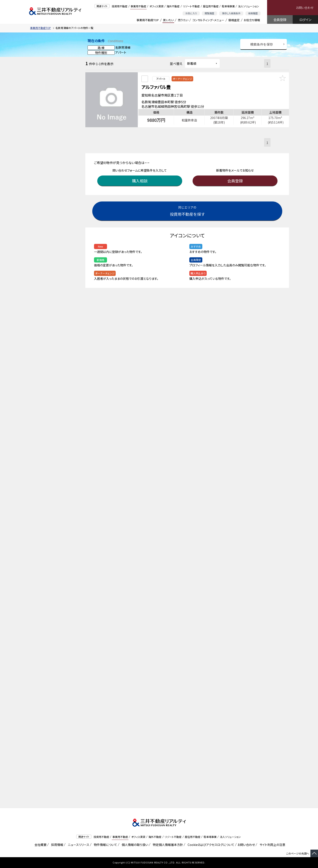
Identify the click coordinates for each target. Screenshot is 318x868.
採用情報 (56, 845)
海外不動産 (173, 6)
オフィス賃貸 (157, 6)
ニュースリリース (78, 845)
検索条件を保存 (262, 44)
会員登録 (280, 20)
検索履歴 (253, 13)
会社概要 (40, 845)
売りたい (183, 20)
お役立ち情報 (252, 20)
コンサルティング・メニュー (208, 20)
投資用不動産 (120, 6)
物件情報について (105, 845)
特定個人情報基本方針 (167, 845)
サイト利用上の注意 (272, 845)
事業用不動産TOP (148, 20)
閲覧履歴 (209, 13)
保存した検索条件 (231, 13)
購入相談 (141, 178)
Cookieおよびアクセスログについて (210, 845)
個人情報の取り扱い (134, 845)
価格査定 (234, 20)
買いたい (168, 20)
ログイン (305, 20)
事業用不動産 (138, 6)
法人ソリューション (249, 6)
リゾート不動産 (191, 6)
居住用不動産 (211, 6)
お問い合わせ (305, 8)
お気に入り (191, 13)
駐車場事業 (228, 6)
